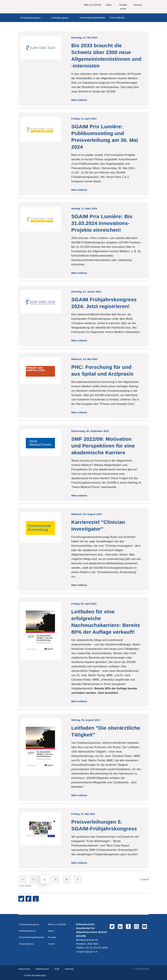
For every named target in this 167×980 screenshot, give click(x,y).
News (109, 5)
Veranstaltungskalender (92, 18)
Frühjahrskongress (30, 18)
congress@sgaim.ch (87, 952)
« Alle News (25, 886)
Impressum (24, 969)
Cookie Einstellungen (35, 975)
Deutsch (138, 5)
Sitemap (70, 969)
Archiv (123, 9)
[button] (21, 899)
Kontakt (123, 5)
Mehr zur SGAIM (93, 5)
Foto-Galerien (117, 18)
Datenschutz (43, 969)
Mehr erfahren (81, 100)
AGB (58, 969)
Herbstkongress (60, 18)
